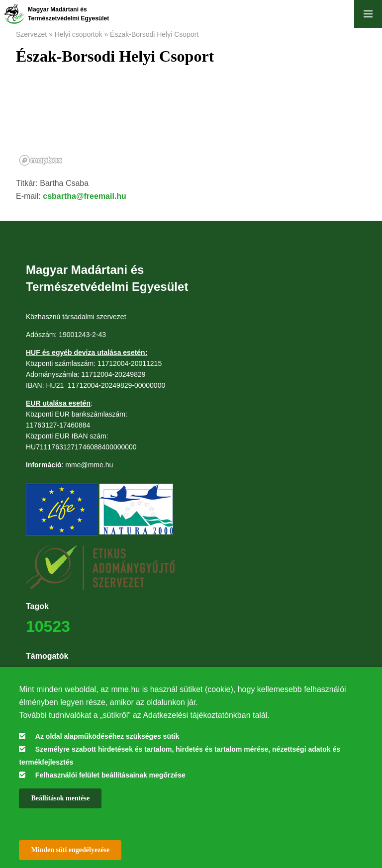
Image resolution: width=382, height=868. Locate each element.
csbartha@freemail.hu (85, 196)
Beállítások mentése (60, 798)
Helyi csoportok (79, 34)
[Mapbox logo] (41, 160)
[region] (191, 126)
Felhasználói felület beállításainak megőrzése (110, 775)
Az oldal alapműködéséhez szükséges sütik (107, 736)
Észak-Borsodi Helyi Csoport (154, 34)
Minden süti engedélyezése (70, 850)
